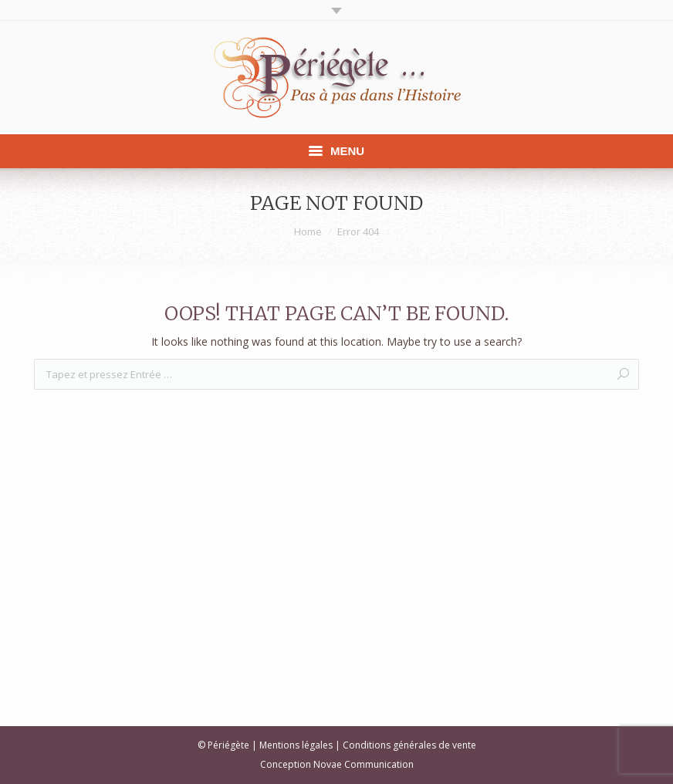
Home (308, 231)
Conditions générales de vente (409, 745)
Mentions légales (296, 745)
